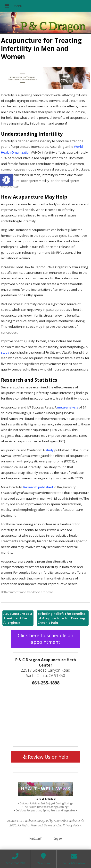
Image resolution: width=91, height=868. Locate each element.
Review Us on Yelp (46, 757)
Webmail (35, 838)
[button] (6, 180)
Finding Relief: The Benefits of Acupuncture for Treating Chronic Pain (62, 618)
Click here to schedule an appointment (45, 639)
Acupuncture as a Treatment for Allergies (18, 618)
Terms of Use (53, 825)
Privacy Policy (72, 825)
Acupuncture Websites (22, 821)
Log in (58, 838)
